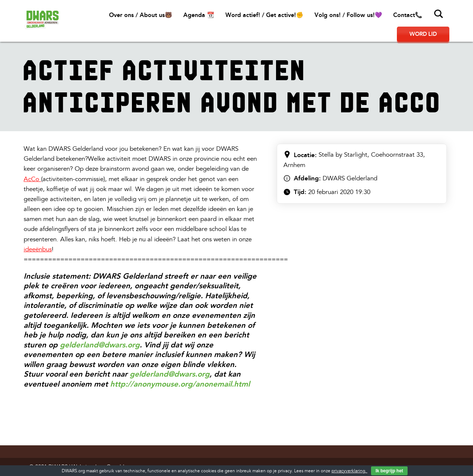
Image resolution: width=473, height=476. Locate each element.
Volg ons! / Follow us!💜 (348, 15)
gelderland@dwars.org (100, 345)
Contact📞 (408, 15)
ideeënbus (38, 249)
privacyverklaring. (349, 471)
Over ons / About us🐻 (141, 15)
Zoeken (439, 14)
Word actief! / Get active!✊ (264, 15)
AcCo (31, 179)
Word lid (423, 34)
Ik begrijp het (389, 471)
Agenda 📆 (199, 15)
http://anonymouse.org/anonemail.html (180, 384)
